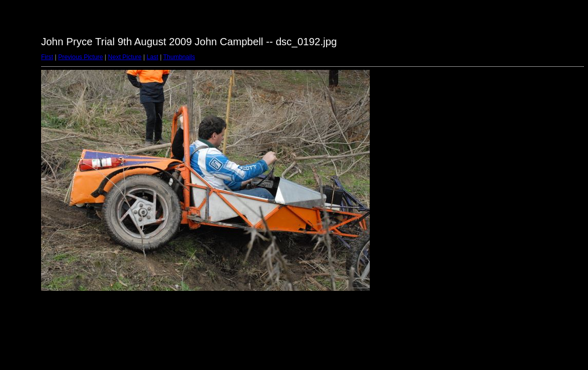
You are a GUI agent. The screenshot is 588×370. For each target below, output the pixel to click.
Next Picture (125, 57)
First (47, 57)
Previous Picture (80, 57)
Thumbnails (179, 57)
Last (152, 57)
